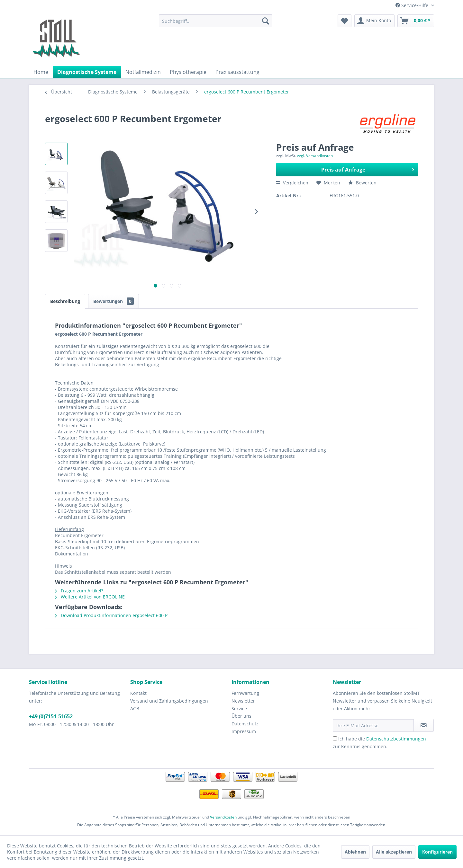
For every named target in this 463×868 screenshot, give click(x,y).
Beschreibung (65, 301)
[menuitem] (216, 21)
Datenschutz (245, 724)
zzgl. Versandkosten (315, 156)
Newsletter (243, 701)
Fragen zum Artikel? (79, 591)
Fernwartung (245, 693)
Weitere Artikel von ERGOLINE (90, 597)
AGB (135, 709)
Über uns (241, 716)
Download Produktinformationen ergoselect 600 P (111, 615)
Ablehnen (355, 852)
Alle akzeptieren (394, 852)
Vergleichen (292, 183)
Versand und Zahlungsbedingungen (169, 701)
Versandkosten (223, 817)
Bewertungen (113, 301)
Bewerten (362, 183)
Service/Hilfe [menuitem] (413, 5)
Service (239, 709)
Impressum (244, 731)
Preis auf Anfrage (368, 169)
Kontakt (138, 693)
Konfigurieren (437, 852)
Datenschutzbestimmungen (396, 739)
